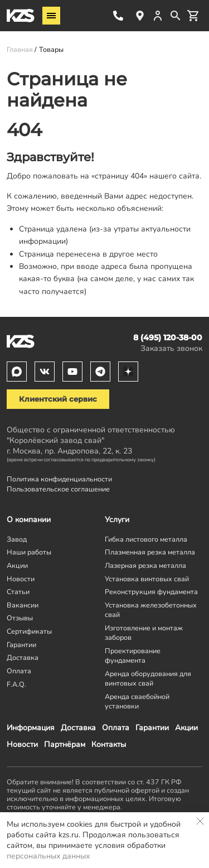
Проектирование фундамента (133, 655)
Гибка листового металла (146, 539)
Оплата (116, 728)
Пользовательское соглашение (58, 489)
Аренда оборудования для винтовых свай (148, 678)
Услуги (117, 520)
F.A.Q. (16, 684)
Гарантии (152, 728)
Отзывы (20, 618)
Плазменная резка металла (150, 552)
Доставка (78, 728)
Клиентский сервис (58, 399)
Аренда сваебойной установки (137, 701)
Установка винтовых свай (147, 579)
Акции (186, 728)
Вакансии (23, 605)
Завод (17, 539)
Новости (22, 744)
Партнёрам (65, 744)
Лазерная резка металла (145, 565)
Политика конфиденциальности (59, 479)
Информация (31, 728)
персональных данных (48, 856)
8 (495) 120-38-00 (118, 16)
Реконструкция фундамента (151, 592)
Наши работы (29, 552)
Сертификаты (29, 631)
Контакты (109, 744)
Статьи (18, 592)
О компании (29, 520)
